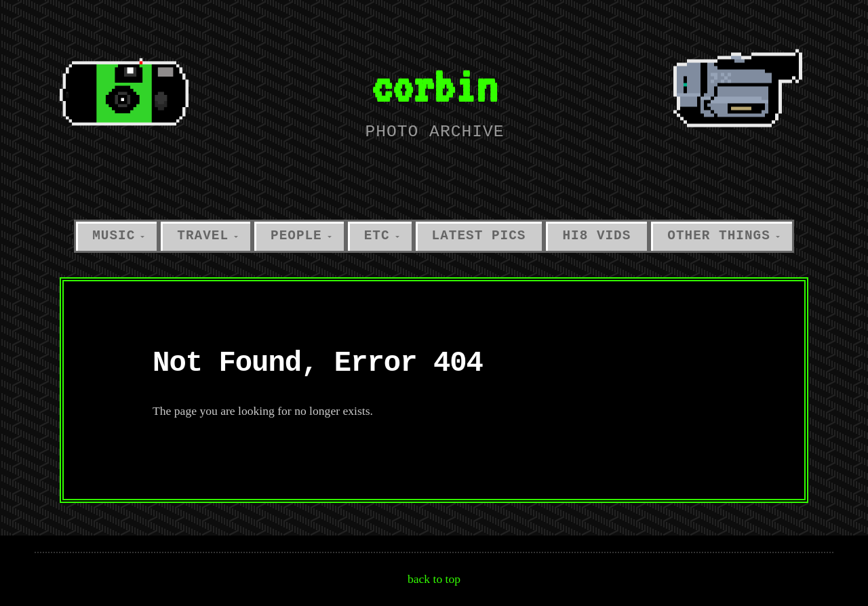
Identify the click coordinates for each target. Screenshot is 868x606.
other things (718, 236)
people (296, 236)
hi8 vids (596, 236)
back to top (434, 579)
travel (203, 236)
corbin (434, 86)
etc (377, 236)
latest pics (479, 236)
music (114, 236)
